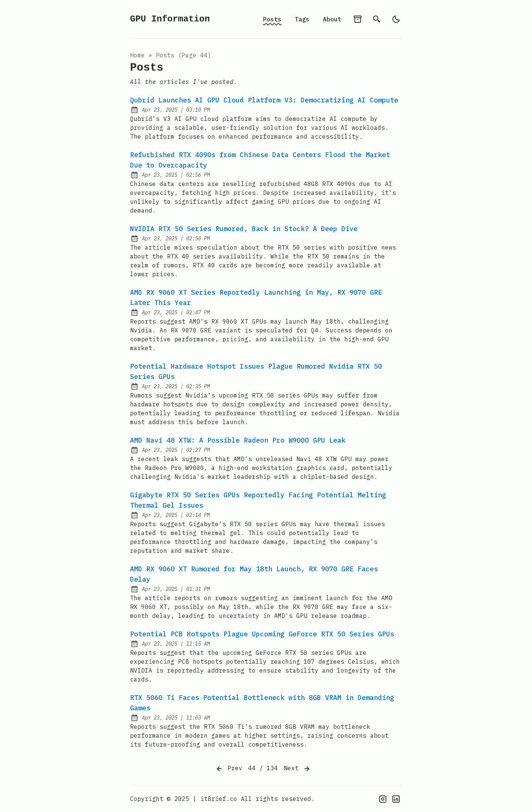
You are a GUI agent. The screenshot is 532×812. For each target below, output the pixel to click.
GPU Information (170, 19)
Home (137, 55)
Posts (272, 19)
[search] (377, 19)
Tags (302, 19)
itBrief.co (219, 799)
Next (297, 769)
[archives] (358, 19)
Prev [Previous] (229, 769)
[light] (396, 19)
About (332, 19)
